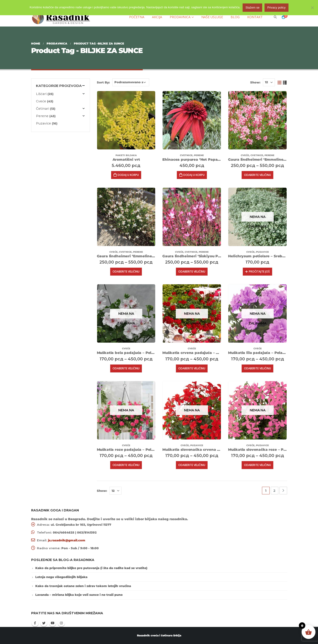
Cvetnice (186, 155)
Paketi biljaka (126, 155)
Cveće (245, 155)
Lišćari (41, 94)
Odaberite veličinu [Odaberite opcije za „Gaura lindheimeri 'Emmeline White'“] (126, 272)
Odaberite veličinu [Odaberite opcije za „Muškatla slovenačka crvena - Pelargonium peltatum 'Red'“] (192, 465)
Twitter (44, 623)
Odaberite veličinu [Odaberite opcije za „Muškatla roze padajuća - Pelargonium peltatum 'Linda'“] (126, 465)
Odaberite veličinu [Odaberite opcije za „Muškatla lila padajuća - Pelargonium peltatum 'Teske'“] (257, 368)
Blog (235, 17)
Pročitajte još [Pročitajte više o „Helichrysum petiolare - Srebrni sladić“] (259, 272)
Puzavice (262, 252)
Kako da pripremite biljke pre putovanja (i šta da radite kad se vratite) (91, 568)
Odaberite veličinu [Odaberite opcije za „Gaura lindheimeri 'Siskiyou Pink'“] (192, 272)
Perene (199, 155)
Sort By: (103, 82)
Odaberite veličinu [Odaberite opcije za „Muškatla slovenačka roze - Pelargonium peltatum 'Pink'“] (257, 465)
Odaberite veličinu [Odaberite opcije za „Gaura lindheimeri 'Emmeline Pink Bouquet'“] (257, 175)
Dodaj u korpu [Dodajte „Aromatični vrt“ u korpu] (128, 175)
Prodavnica (180, 17)
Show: (255, 82)
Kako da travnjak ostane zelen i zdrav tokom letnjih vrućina (83, 586)
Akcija (157, 17)
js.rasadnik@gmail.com (67, 540)
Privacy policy (276, 7)
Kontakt (255, 17)
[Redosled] (131, 82)
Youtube (53, 623)
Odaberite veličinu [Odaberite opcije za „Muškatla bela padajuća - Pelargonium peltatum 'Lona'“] (126, 368)
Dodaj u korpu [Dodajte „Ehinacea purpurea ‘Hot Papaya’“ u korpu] (194, 175)
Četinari (43, 109)
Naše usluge (212, 17)
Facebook (35, 623)
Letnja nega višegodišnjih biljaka (61, 577)
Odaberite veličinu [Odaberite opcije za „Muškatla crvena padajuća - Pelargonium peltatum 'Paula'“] (192, 368)
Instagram (61, 623)
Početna (137, 17)
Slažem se (252, 7)
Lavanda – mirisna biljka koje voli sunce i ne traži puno (79, 595)
